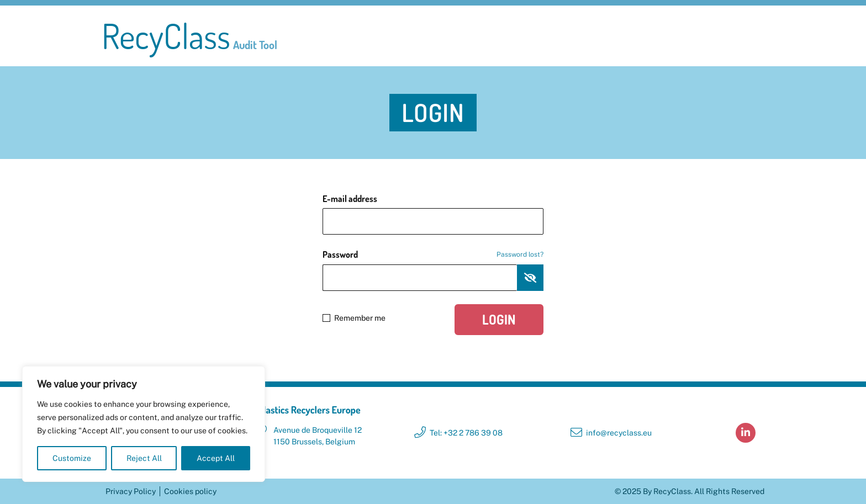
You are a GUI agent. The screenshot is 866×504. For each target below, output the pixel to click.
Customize (72, 458)
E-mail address (350, 199)
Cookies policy (190, 491)
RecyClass (189, 36)
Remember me (354, 318)
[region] (144, 424)
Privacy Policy (131, 491)
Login (499, 319)
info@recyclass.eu (619, 433)
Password (433, 254)
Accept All (216, 458)
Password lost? (520, 254)
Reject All (144, 458)
